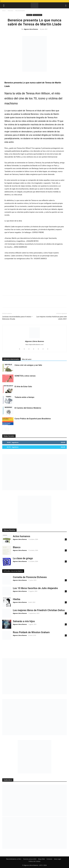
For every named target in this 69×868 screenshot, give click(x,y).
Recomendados (20, 11)
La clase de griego (23, 558)
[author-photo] (34, 338)
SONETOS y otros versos (25, 376)
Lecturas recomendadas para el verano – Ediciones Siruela (17, 318)
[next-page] (7, 429)
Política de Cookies (34, 861)
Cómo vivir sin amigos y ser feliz (28, 365)
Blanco (17, 547)
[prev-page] (4, 429)
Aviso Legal (57, 859)
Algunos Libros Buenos (31, 29)
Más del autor (27, 359)
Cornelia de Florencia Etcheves (30, 577)
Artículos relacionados (11, 359)
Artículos (10, 11)
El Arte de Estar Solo (23, 386)
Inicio (4, 11)
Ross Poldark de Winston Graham (31, 632)
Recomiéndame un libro (14, 859)
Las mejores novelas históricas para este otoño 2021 (52, 318)
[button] (4, 5)
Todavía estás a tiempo (24, 397)
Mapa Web (41, 859)
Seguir (63, 442)
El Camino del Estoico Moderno (28, 408)
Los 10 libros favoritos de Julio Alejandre (35, 588)
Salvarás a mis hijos (24, 621)
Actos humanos (22, 536)
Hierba (17, 599)
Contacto (49, 859)
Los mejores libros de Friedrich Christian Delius (39, 610)
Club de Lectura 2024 (30, 859)
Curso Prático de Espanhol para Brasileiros (33, 419)
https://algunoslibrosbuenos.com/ (34, 345)
